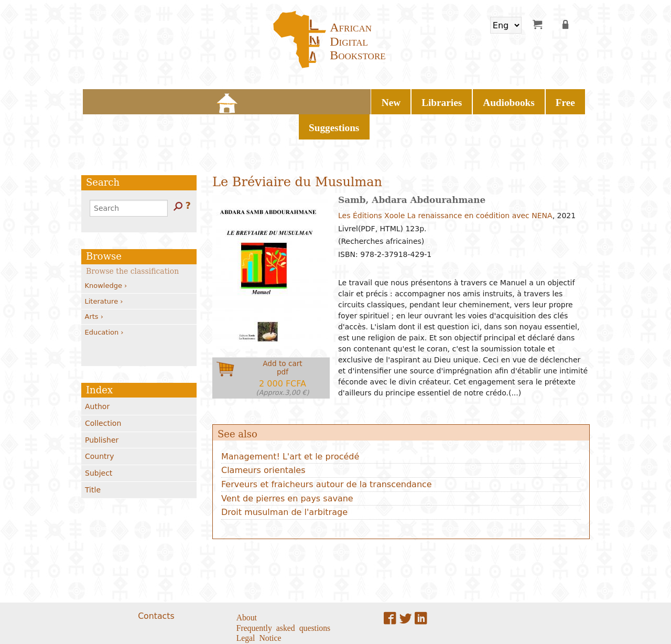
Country (100, 427)
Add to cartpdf (283, 348)
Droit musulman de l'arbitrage (284, 483)
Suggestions (436, 100)
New (244, 100)
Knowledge (106, 256)
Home (215, 100)
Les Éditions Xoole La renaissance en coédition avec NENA (445, 186)
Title (93, 460)
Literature (104, 271)
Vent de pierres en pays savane (287, 469)
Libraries (286, 100)
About (247, 587)
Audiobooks (342, 100)
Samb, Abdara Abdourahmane (412, 170)
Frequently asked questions (284, 597)
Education (104, 302)
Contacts (156, 586)
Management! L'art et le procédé (290, 427)
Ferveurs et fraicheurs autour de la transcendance (327, 455)
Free (389, 100)
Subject (99, 444)
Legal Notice (259, 608)
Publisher (102, 410)
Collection (103, 394)
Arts (94, 287)
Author (97, 377)
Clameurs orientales (263, 441)
